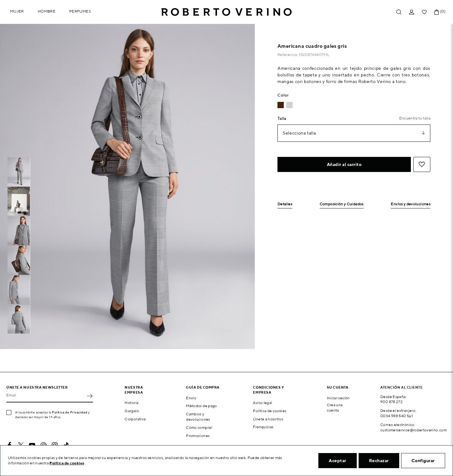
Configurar (423, 461)
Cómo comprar (199, 427)
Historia (131, 403)
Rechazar (379, 461)
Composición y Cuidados (342, 204)
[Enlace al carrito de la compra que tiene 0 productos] (437, 12)
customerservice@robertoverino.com (414, 430)
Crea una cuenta (335, 407)
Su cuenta (338, 387)
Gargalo (132, 411)
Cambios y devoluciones (198, 417)
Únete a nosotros (268, 419)
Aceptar (338, 461)
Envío (191, 398)
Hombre (47, 11)
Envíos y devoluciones (411, 204)
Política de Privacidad (70, 412)
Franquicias (263, 427)
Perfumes (80, 11)
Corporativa (135, 419)
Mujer (17, 11)
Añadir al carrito (344, 164)
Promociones (198, 436)
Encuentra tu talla (415, 118)
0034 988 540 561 (397, 416)
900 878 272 (391, 402)
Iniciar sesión (338, 398)
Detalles (285, 204)
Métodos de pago (201, 406)
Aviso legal (263, 403)
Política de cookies (270, 411)
